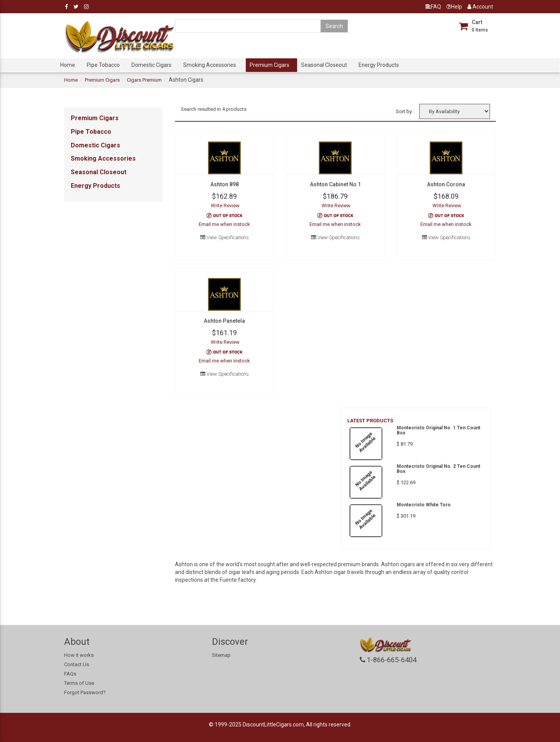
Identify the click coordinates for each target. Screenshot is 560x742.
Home (68, 65)
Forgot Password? (85, 692)
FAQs (70, 674)
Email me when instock (224, 224)
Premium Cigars (269, 65)
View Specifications (225, 237)
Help (454, 7)
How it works (79, 655)
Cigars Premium (144, 80)
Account (480, 7)
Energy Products (379, 65)
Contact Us (77, 664)
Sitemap (221, 655)
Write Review (225, 206)
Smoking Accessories (210, 65)
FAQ (433, 7)
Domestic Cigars (151, 65)
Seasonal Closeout (324, 65)
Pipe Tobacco (103, 65)
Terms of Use (79, 683)
